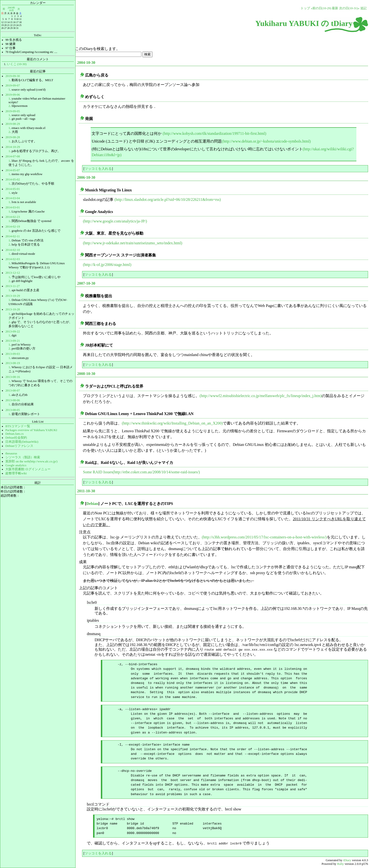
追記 (363, 8)
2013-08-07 (13, 391)
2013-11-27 (13, 286)
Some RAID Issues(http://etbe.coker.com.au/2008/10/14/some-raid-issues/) (141, 472)
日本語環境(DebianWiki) (22, 442)
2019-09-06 (13, 95)
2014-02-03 (13, 259)
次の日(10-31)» (349, 8)
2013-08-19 (13, 363)
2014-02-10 (13, 250)
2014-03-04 (13, 198)
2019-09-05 (13, 111)
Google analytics (16, 465)
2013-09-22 (13, 332)
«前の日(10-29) (321, 8)
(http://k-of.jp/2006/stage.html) (107, 265)
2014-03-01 (13, 207)
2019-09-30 (13, 76)
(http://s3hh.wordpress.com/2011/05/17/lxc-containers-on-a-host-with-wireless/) (264, 537)
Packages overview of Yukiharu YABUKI (31, 430)
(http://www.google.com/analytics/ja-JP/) (115, 221)
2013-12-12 (13, 273)
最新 (335, 8)
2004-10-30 (86, 63)
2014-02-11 (13, 236)
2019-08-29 (13, 124)
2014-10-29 (13, 147)
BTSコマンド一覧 (18, 426)
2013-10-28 (13, 309)
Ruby (341, 863)
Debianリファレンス (19, 446)
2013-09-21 (13, 341)
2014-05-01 (13, 189)
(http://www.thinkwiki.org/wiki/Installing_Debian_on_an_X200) (172, 423)
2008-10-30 (86, 374)
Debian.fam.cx (14, 434)
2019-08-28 (13, 137)
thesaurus (11, 453)
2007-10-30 (86, 283)
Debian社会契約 (16, 438)
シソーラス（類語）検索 (23, 457)
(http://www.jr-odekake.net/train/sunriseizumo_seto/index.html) (133, 243)
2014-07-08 (13, 156)
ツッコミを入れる (98, 169)
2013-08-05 (13, 410)
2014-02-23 (13, 217)
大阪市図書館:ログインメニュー (28, 469)
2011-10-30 (86, 491)
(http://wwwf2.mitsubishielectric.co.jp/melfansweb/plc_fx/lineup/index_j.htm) (261, 396)
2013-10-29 (13, 296)
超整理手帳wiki (16, 473)
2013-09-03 (13, 354)
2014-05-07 (13, 170)
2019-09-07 (13, 85)
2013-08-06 (13, 400)
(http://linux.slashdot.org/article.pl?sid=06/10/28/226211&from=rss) (168, 200)
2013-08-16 (13, 377)
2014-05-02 (13, 179)
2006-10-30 (86, 177)
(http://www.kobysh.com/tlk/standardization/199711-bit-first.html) (214, 133)
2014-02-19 (13, 227)
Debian (92, 504)
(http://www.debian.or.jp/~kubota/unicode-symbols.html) (266, 141)
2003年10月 (11, 9)
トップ (305, 8)
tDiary (347, 860)
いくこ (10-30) (17, 64)
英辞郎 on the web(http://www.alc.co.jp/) (31, 461)
